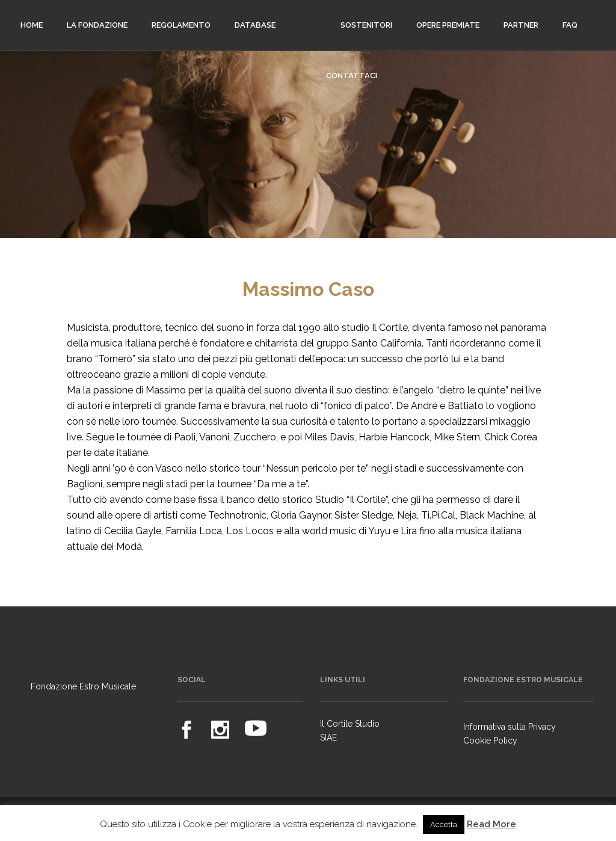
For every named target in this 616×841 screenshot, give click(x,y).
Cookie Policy (490, 741)
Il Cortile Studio (350, 724)
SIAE (328, 738)
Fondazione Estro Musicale (83, 686)
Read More (491, 824)
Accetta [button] (444, 824)
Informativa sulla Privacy (510, 727)
